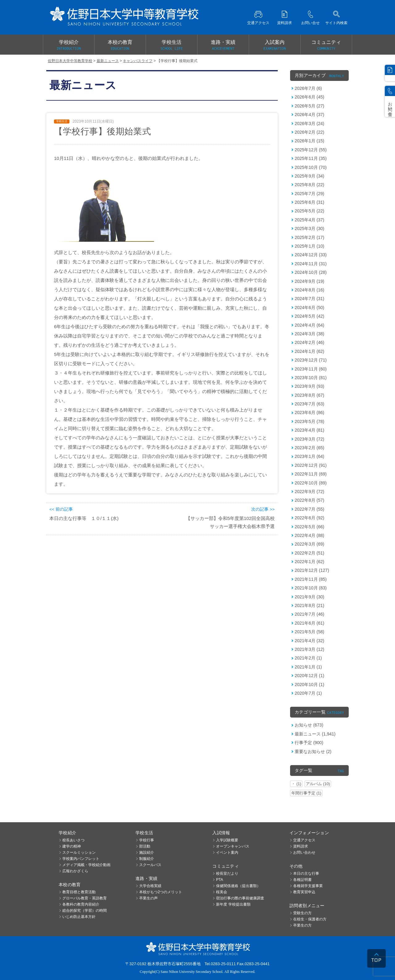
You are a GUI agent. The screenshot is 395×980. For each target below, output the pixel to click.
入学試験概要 (227, 840)
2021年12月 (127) (312, 570)
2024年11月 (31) (311, 264)
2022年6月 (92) (310, 518)
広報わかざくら (75, 871)
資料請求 (301, 846)
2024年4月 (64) (310, 325)
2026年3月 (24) (310, 124)
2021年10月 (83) (311, 588)
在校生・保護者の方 (310, 919)
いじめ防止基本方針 (79, 917)
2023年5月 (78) (310, 421)
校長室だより (227, 873)
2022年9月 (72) (310, 492)
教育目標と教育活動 (79, 892)
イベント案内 (227, 852)
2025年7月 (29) (310, 194)
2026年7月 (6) (308, 88)
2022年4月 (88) (310, 535)
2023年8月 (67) (310, 395)
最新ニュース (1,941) (315, 734)
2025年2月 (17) (310, 237)
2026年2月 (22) (310, 132)
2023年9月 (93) (310, 386)
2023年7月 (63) (310, 404)
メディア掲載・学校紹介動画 (86, 865)
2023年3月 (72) (310, 439)
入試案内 (275, 45)
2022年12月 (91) (311, 465)
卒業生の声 (148, 898)
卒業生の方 (302, 925)
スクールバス (150, 865)
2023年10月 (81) (311, 378)
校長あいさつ (73, 840)
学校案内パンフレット (81, 859)
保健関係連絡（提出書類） (238, 886)
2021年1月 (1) (308, 667)
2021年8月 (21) (310, 605)
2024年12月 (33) (311, 255)
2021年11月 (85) (311, 579)
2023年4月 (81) (310, 430)
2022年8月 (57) (310, 500)
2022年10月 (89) (311, 483)
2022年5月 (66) (310, 527)
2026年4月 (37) (310, 115)
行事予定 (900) (309, 743)
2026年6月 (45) (310, 97)
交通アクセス (304, 840)
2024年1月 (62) (310, 351)
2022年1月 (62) (310, 562)
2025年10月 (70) (311, 167)
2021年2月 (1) (308, 658)
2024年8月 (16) (310, 290)
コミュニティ (326, 45)
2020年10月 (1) (310, 685)
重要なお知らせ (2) (313, 752)
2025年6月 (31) (310, 202)
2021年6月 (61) (310, 623)
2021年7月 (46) (310, 614)
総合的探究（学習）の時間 (85, 911)
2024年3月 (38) (310, 334)
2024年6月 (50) (310, 308)
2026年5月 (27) (310, 106)
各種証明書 (302, 880)
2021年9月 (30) (310, 597)
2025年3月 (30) (310, 228)
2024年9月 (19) (310, 281)
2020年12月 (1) (310, 676)
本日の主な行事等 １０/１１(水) (84, 518)
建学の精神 (72, 846)
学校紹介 (69, 45)
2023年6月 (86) (310, 413)
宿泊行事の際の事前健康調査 (240, 898)
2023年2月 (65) (310, 448)
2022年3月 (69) (310, 544)
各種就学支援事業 (308, 886)
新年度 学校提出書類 (233, 904)
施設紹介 (147, 852)
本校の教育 (120, 45)
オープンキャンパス (233, 846)
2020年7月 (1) (308, 693)
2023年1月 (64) (310, 456)
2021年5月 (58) (310, 632)
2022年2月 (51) (310, 553)
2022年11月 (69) (311, 474)
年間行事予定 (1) (306, 793)
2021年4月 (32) (310, 641)
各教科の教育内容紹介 (81, 904)
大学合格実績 (150, 886)
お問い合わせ (304, 852)
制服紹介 (147, 859)
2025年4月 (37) (310, 220)
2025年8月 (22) (310, 185)
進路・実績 (223, 45)
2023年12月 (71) (311, 360)
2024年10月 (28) (311, 272)
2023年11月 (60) (311, 369)
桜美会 (222, 892)
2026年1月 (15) (310, 141)
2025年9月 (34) (310, 176)
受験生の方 (302, 913)
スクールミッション (79, 852)
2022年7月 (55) (310, 509)
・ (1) (296, 784)
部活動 (145, 846)
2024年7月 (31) (310, 299)
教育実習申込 (304, 892)
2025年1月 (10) (310, 246)
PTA (219, 880)
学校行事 (147, 840)
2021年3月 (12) (310, 649)
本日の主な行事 (306, 873)
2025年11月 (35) (311, 158)
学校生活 (172, 45)
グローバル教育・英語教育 (85, 898)
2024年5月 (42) (310, 316)
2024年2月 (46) (310, 342)
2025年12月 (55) (311, 150)
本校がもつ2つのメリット (161, 892)
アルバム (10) (318, 784)
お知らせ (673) (309, 725)
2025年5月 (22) (310, 211)
